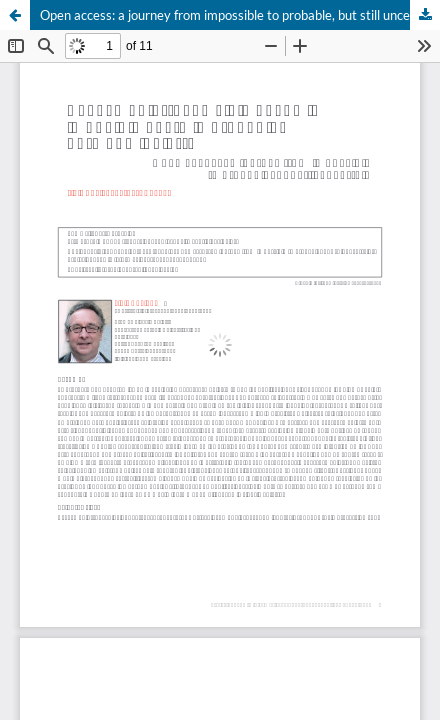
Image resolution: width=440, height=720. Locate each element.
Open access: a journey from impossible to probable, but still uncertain (238, 15)
